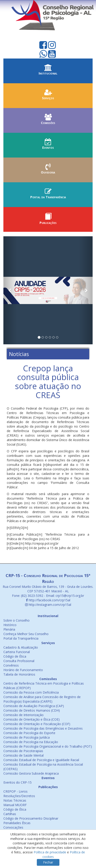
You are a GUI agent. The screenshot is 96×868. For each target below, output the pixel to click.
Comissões (48, 121)
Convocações (13, 827)
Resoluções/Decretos (19, 796)
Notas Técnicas (15, 800)
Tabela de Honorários (19, 674)
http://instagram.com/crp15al (48, 605)
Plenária (9, 629)
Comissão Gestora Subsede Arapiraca (31, 773)
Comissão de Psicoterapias (23, 751)
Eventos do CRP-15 (18, 782)
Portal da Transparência (48, 195)
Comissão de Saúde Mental (23, 755)
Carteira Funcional (17, 652)
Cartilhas (10, 814)
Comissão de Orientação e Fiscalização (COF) (37, 724)
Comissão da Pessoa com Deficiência (31, 692)
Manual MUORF (15, 805)
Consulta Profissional (19, 661)
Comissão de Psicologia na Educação (31, 742)
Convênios (11, 665)
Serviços (48, 96)
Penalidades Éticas (17, 823)
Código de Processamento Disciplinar (31, 818)
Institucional (48, 71)
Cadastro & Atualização (21, 647)
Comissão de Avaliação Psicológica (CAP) (34, 706)
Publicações (48, 220)
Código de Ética (15, 656)
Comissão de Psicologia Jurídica (27, 737)
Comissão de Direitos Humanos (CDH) (32, 710)
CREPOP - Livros (15, 791)
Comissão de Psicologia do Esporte (29, 733)
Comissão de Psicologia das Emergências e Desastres (43, 728)
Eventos (48, 145)
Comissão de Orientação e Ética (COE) (32, 719)
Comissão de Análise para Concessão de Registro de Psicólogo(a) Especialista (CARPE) (42, 699)
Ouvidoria (48, 170)
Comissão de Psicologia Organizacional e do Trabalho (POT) (48, 746)
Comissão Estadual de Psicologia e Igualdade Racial (41, 760)
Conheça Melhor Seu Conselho (26, 634)
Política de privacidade (50, 852)
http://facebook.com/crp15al (48, 600)
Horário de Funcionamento (23, 670)
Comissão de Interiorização (23, 715)
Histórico (10, 625)
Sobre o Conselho (16, 620)
